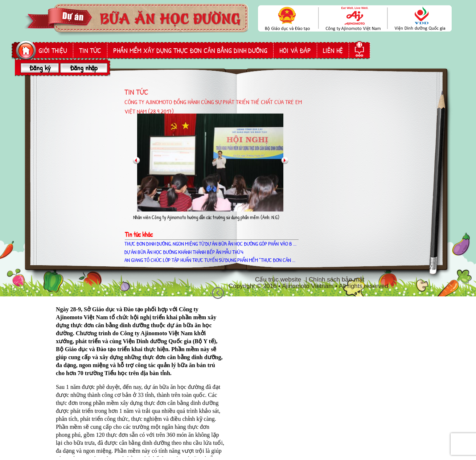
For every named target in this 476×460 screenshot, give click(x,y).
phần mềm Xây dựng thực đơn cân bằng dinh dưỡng (190, 50)
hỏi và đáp (295, 50)
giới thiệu (53, 50)
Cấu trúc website (278, 280)
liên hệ (333, 50)
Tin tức (90, 50)
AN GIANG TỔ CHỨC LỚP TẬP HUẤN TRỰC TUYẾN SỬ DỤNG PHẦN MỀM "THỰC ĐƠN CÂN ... (210, 260)
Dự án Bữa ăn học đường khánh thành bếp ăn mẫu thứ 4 (184, 252)
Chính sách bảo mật (337, 280)
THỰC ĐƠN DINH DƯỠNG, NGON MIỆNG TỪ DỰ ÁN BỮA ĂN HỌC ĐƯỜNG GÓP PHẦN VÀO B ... (210, 244)
